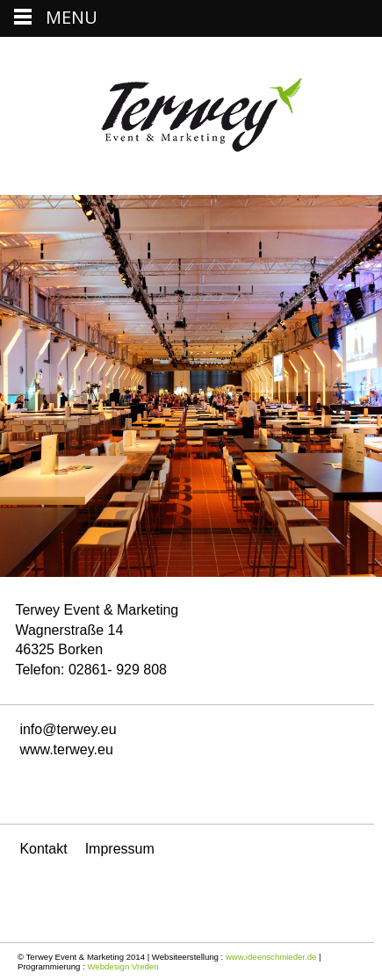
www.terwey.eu (66, 749)
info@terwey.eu (68, 729)
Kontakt (43, 849)
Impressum (120, 849)
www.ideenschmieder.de (271, 957)
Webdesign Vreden (123, 966)
